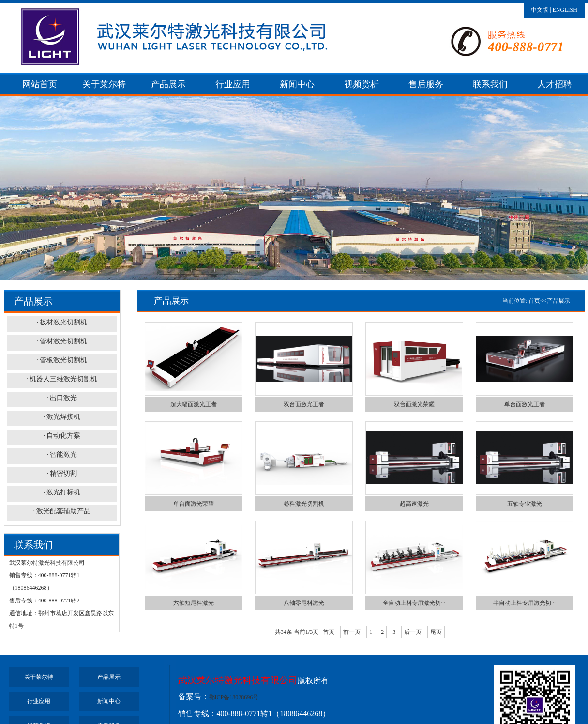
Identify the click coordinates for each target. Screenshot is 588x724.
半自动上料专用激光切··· (524, 603)
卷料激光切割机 (304, 504)
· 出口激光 (62, 398)
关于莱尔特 (104, 84)
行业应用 (233, 84)
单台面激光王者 (525, 404)
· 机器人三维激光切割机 (62, 379)
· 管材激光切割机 (62, 341)
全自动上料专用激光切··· (414, 603)
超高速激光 (414, 504)
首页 (534, 301)
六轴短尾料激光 (194, 603)
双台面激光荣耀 (414, 404)
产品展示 (168, 84)
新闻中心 (297, 84)
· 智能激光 (62, 454)
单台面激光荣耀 (194, 504)
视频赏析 (362, 84)
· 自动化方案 (62, 436)
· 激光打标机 (62, 492)
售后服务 (426, 84)
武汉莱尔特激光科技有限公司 (238, 680)
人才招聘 (555, 84)
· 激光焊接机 (62, 417)
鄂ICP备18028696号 (234, 697)
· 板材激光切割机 (62, 322)
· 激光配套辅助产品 (62, 511)
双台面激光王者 (304, 404)
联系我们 (490, 84)
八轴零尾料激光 (304, 603)
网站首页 (40, 84)
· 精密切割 (62, 473)
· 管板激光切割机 (62, 360)
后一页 (413, 632)
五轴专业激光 (525, 504)
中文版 (540, 10)
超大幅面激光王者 (194, 404)
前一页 (352, 632)
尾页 (436, 632)
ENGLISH (565, 10)
